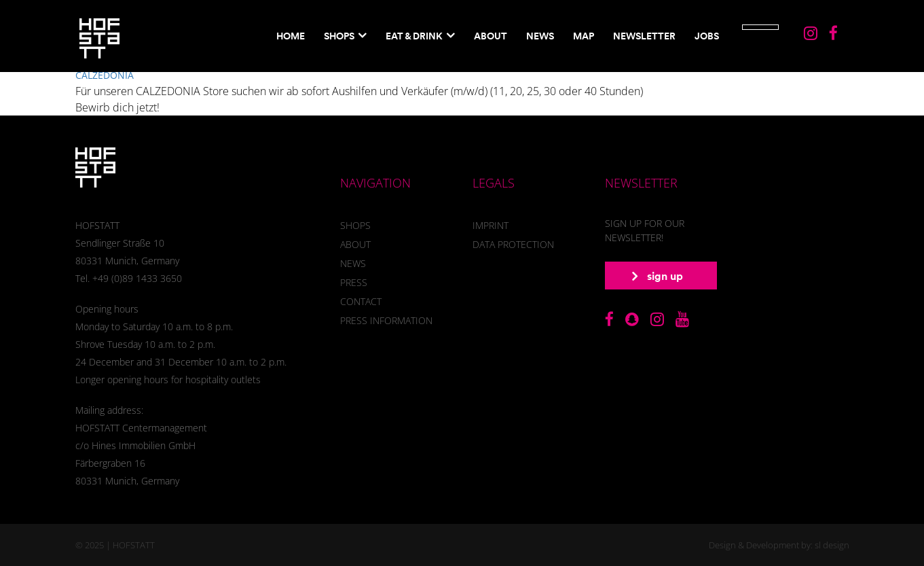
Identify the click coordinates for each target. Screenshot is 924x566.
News (540, 36)
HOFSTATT (134, 545)
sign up (658, 276)
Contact (361, 301)
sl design (832, 545)
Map (584, 36)
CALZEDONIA (105, 75)
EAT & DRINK (414, 36)
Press (354, 282)
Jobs (707, 36)
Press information (386, 320)
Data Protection (513, 244)
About (491, 36)
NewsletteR (644, 36)
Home (291, 36)
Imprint (491, 225)
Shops (339, 36)
